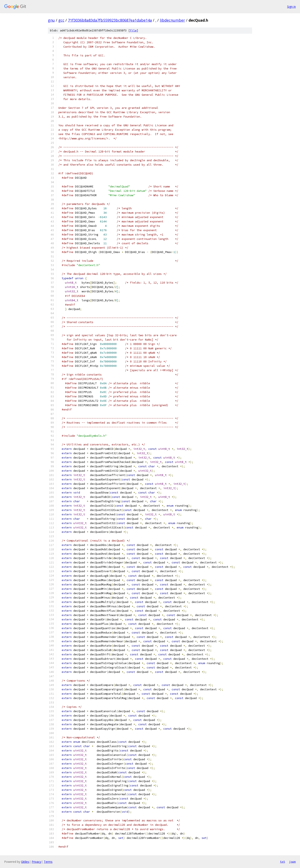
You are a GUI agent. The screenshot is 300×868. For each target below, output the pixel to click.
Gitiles (25, 862)
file (133, 30)
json (292, 862)
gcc (61, 20)
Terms (48, 862)
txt (282, 862)
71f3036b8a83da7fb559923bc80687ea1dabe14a (110, 20)
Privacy (36, 862)
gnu (51, 20)
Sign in (291, 7)
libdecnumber (172, 20)
